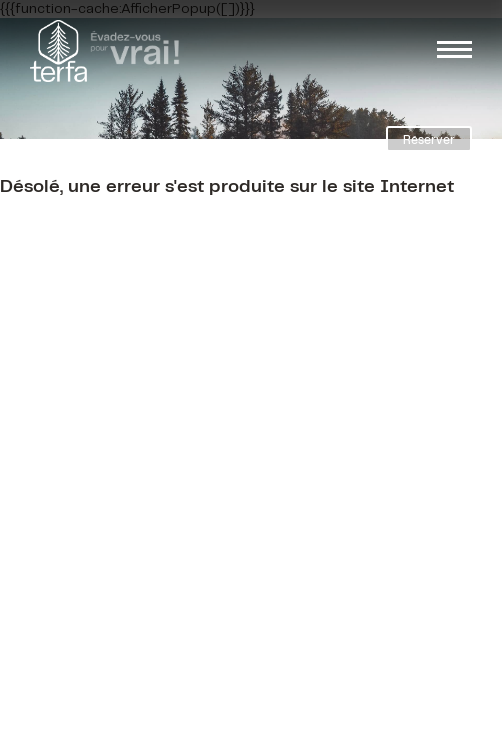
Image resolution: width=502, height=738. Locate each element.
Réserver (429, 140)
